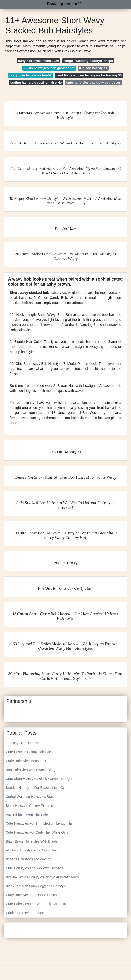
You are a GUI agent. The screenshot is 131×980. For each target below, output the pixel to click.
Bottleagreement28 (64, 4)
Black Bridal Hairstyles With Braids (32, 841)
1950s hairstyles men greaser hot (49, 68)
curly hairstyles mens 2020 (38, 61)
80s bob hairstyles (93, 68)
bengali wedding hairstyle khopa (88, 61)
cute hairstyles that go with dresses (93, 83)
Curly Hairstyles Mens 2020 (26, 761)
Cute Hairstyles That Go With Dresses (34, 868)
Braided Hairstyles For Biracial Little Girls (36, 788)
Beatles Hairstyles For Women (29, 859)
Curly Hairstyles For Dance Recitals (33, 895)
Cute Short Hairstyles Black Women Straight (39, 779)
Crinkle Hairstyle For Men (25, 913)
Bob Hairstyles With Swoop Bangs (31, 770)
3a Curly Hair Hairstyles (24, 743)
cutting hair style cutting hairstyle (36, 83)
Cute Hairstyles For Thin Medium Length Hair (40, 823)
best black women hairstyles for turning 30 (89, 75)
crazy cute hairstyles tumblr (31, 75)
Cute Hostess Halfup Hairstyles (29, 752)
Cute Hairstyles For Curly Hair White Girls (37, 832)
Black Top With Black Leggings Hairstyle (36, 886)
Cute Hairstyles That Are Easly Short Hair (37, 904)
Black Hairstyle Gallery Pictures (29, 806)
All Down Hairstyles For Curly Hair (31, 850)
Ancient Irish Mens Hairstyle (27, 814)
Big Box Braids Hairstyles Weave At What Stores (42, 877)
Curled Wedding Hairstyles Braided (32, 797)
